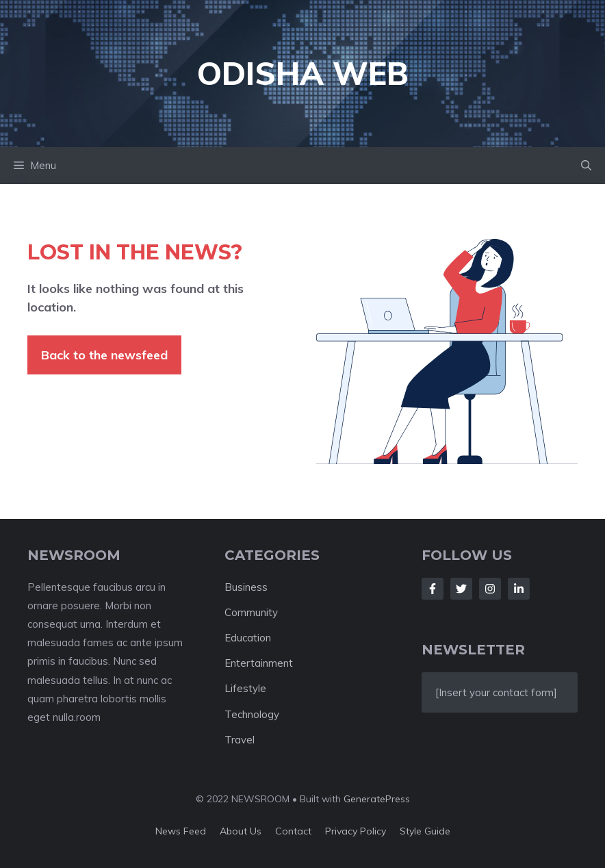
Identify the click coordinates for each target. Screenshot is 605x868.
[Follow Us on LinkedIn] (519, 589)
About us (241, 831)
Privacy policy (356, 831)
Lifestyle (245, 688)
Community (251, 612)
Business (246, 587)
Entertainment (259, 663)
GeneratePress (377, 799)
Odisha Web (303, 73)
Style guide (425, 831)
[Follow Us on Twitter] (461, 589)
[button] (586, 166)
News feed (181, 831)
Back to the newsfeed (104, 355)
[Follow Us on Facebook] (433, 589)
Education (248, 638)
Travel (240, 740)
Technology (252, 714)
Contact (293, 831)
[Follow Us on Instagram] (490, 589)
